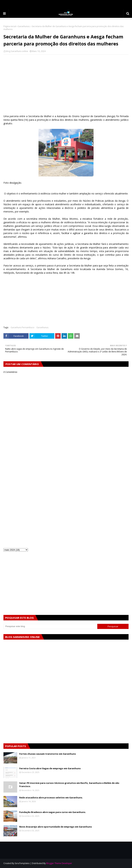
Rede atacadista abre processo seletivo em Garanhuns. (51, 798)
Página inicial (10, 26)
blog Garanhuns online (17, 51)
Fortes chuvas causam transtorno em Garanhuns (48, 754)
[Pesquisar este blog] (50, 626)
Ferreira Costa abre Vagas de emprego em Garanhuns (50, 768)
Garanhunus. (24, 26)
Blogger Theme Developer (59, 863)
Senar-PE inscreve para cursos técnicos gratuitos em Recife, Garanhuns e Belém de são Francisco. (69, 785)
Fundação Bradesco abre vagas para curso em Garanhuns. (53, 812)
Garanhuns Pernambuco (23, 327)
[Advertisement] (66, 82)
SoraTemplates (22, 863)
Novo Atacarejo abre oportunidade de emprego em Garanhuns (56, 827)
